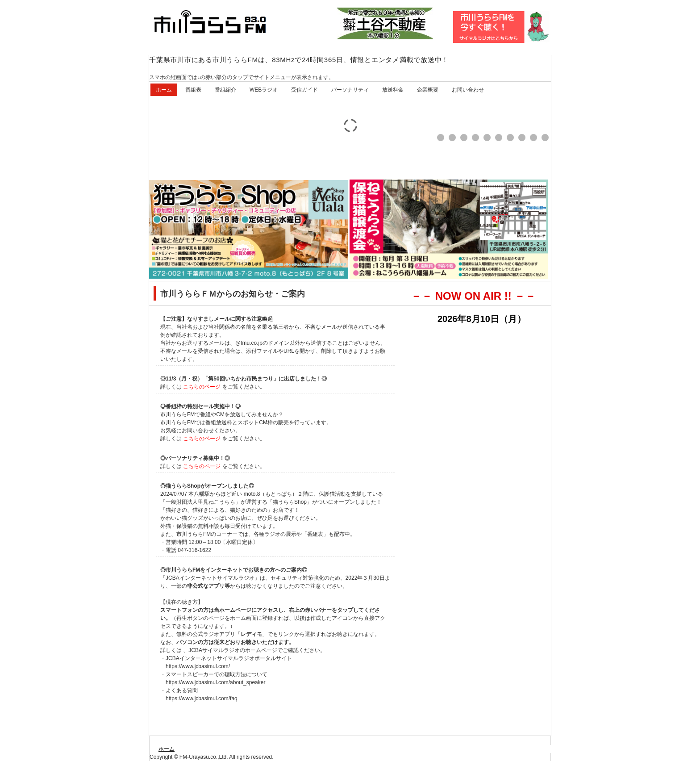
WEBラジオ (264, 90)
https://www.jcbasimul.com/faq (202, 698)
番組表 (193, 90)
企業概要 (428, 90)
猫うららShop (290, 502)
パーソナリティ (350, 90)
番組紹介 (225, 90)
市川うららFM (216, 24)
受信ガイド (304, 90)
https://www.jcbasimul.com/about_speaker (215, 682)
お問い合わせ (468, 90)
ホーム (164, 90)
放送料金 (393, 90)
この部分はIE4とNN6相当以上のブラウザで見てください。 (482, 455)
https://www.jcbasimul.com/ (198, 666)
